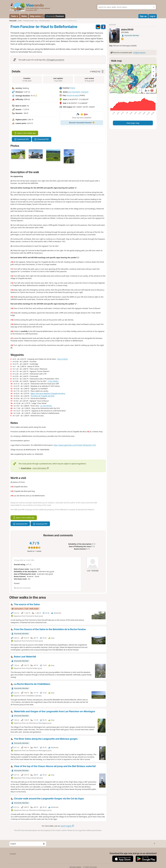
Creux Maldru (53, 381)
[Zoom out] (153, 72)
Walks (24, 16)
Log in (153, 16)
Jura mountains (74, 92)
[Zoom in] (153, 67)
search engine (67, 826)
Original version (140, 53)
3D (149, 91)
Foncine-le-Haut (73, 95)
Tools (14, 16)
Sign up (143, 16)
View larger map (133, 123)
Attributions (114, 92)
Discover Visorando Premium (82, 123)
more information (41, 468)
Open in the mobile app (25, 133)
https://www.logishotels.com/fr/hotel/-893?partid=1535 (75, 445)
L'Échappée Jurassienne (55, 60)
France (73, 88)
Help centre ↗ (36, 16)
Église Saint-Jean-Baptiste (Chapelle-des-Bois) (48, 393)
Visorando (13, 21)
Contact (13, 854)
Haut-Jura (85, 92)
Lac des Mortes (46, 406)
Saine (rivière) (62, 359)
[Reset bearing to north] (153, 76)
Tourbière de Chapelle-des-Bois (42, 396)
